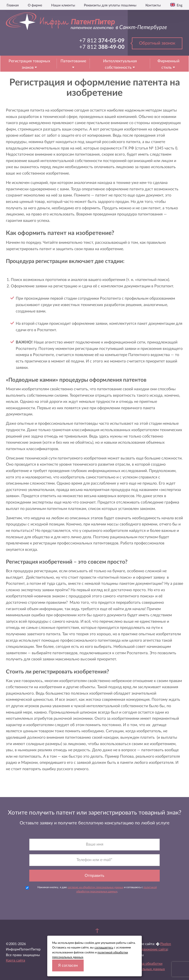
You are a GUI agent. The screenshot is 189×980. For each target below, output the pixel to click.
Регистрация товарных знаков (29, 64)
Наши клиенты (63, 5)
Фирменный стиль (168, 64)
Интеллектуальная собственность (120, 64)
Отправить (94, 876)
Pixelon (166, 944)
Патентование (73, 61)
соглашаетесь (104, 947)
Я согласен (68, 965)
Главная (13, 5)
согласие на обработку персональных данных (95, 887)
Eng (179, 5)
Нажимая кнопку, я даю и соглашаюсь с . (91, 890)
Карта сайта (16, 961)
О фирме (35, 5)
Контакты (153, 5)
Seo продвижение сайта (148, 949)
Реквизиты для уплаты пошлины (110, 5)
